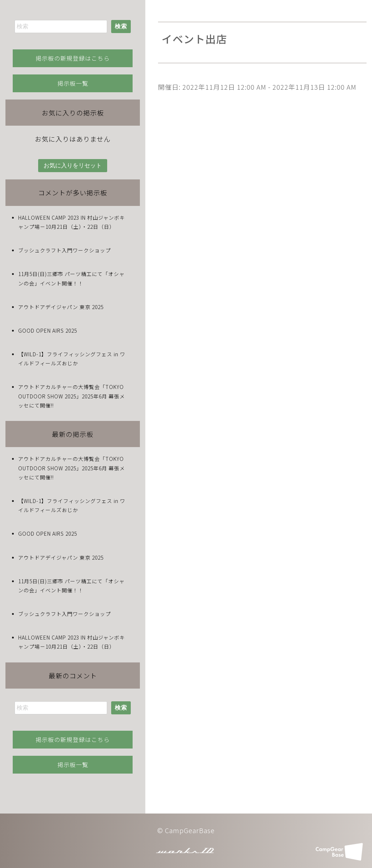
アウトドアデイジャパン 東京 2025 (61, 307)
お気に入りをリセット (73, 165)
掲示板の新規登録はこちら (73, 58)
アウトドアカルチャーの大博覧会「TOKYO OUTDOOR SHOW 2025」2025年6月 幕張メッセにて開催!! (72, 396)
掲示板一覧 (73, 83)
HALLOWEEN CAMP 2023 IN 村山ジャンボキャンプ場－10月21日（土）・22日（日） (72, 222)
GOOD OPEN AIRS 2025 (48, 330)
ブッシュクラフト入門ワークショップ (64, 250)
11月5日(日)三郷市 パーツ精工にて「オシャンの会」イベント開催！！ (71, 278)
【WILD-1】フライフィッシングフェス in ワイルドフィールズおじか (72, 359)
